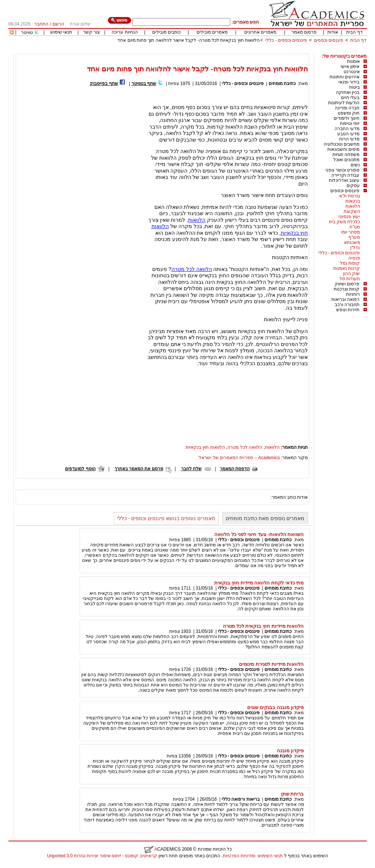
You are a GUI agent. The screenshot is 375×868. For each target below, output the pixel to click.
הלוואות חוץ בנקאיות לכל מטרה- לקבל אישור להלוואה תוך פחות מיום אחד (189, 40)
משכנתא (352, 243)
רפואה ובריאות (345, 299)
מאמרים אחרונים (260, 32)
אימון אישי (350, 67)
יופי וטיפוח (350, 123)
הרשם (58, 24)
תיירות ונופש (348, 310)
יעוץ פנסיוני (349, 217)
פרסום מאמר (304, 32)
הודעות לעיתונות (344, 103)
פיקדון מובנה (290, 751)
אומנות (353, 61)
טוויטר (27, 33)
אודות (333, 32)
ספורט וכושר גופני (343, 170)
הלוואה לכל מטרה (192, 269)
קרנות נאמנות (347, 268)
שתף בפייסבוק (104, 84)
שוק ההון (351, 274)
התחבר (41, 24)
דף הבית (354, 32)
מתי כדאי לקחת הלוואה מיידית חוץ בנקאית (259, 583)
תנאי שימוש (61, 32)
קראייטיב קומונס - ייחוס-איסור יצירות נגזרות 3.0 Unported (102, 856)
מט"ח (355, 227)
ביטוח (354, 87)
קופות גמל (350, 263)
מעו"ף (354, 237)
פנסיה (354, 258)
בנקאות (353, 201)
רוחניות (353, 294)
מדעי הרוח (349, 139)
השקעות (352, 211)
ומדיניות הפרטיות (239, 856)
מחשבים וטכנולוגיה (342, 144)
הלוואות (353, 206)
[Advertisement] (232, 51)
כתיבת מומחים (282, 84)
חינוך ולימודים (347, 118)
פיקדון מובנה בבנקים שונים (275, 707)
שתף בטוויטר (144, 84)
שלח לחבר (191, 469)
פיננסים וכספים (329, 40)
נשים (355, 165)
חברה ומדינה (347, 108)
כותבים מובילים (166, 32)
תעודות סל (350, 279)
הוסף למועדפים (80, 469)
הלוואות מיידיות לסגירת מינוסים (271, 664)
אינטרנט (352, 72)
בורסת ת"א (350, 196)
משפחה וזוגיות (346, 155)
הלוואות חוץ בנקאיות (205, 447)
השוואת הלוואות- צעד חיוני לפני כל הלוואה (259, 534)
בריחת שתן (293, 794)
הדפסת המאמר (235, 469)
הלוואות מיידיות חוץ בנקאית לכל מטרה (263, 626)
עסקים (353, 186)
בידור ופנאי (349, 82)
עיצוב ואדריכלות (344, 180)
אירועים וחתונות (345, 77)
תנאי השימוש (270, 856)
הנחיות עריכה (125, 32)
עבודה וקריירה (345, 175)
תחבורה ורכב (347, 305)
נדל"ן (355, 248)
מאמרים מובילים (212, 32)
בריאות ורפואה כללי (241, 799)
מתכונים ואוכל (346, 160)
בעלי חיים (350, 98)
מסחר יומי (350, 232)
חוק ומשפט (349, 113)
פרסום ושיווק (347, 284)
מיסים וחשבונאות (343, 149)
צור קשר (91, 32)
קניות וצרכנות (347, 289)
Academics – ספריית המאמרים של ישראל (239, 458)
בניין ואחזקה (348, 92)
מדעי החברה (347, 129)
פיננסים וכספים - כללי (286, 40)
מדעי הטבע (348, 134)
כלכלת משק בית (345, 222)
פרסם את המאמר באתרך (139, 469)
